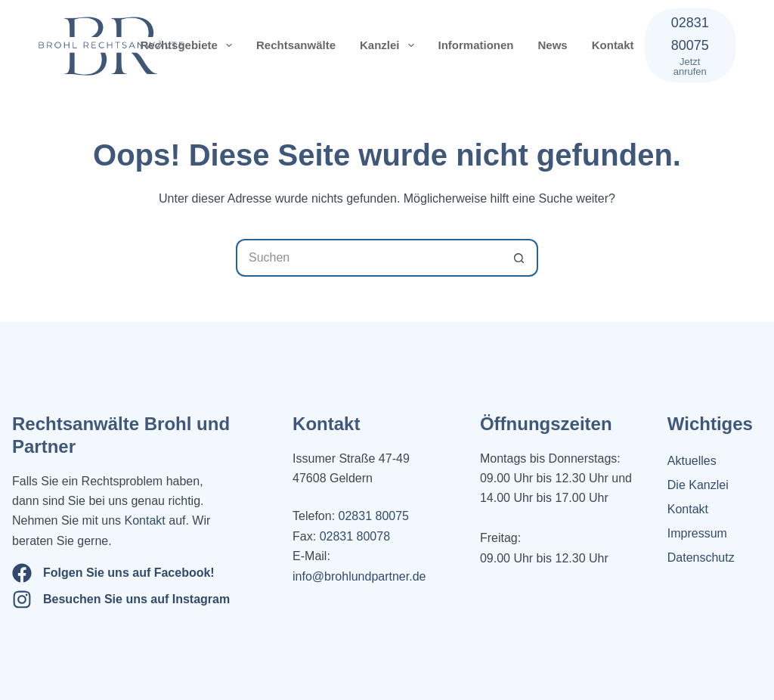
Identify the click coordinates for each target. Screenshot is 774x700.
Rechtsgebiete (189, 45)
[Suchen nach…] (368, 258)
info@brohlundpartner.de (359, 576)
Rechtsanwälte (296, 45)
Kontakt (613, 45)
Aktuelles (692, 461)
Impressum (697, 533)
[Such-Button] (519, 258)
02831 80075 (374, 516)
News (553, 45)
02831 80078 (353, 536)
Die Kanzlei (698, 485)
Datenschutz (701, 558)
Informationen (476, 45)
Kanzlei (390, 45)
